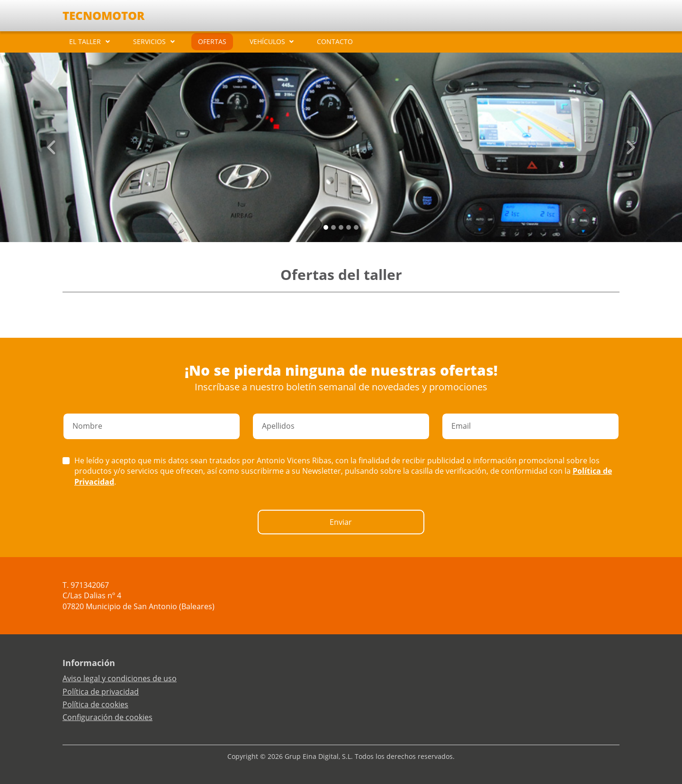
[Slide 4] (356, 227)
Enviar (341, 522)
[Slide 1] (333, 227)
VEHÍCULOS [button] (267, 41)
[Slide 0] (326, 227)
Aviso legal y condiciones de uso (120, 678)
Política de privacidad (101, 692)
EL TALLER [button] (85, 41)
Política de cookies (95, 704)
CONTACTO (335, 41)
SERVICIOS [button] (149, 41)
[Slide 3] (349, 227)
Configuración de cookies (108, 717)
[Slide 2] (341, 227)
